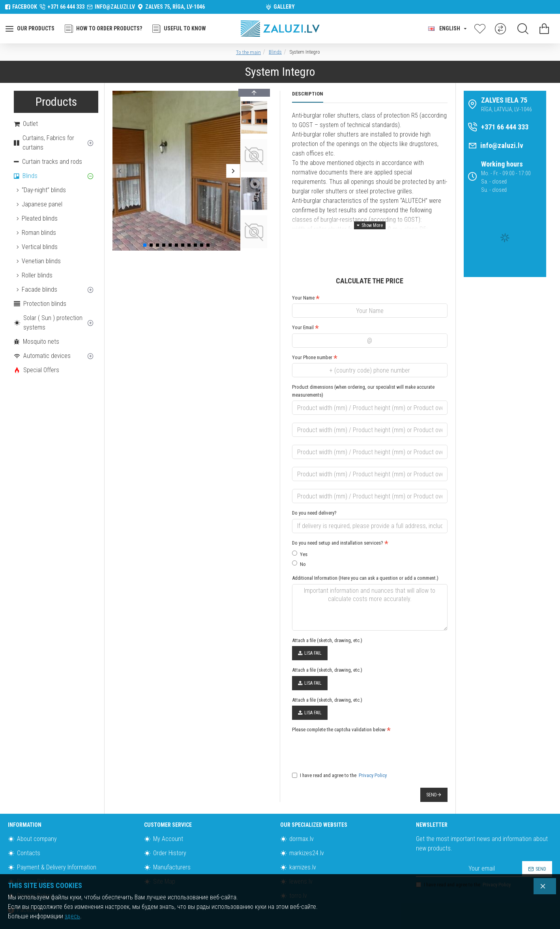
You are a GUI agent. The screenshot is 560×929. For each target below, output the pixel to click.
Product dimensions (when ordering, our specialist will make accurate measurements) (363, 381)
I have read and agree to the (340, 760)
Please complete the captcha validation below (339, 715)
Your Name (303, 288)
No (299, 554)
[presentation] (347, 735)
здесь (72, 916)
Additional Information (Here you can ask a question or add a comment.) (365, 568)
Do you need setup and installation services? (338, 533)
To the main (248, 52)
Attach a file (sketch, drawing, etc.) (327, 625)
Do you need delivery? (314, 503)
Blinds (275, 52)
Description (308, 94)
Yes (300, 544)
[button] (119, 171)
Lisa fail (310, 638)
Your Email (303, 317)
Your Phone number (312, 347)
